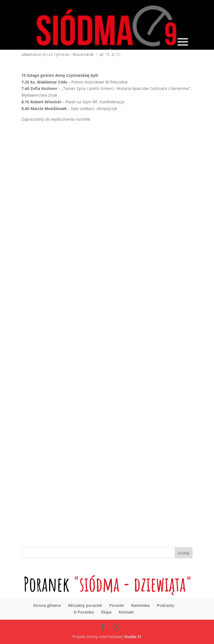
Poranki (117, 605)
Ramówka (140, 605)
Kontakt (126, 612)
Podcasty (166, 605)
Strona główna (47, 605)
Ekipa (106, 612)
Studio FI (133, 637)
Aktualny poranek (85, 605)
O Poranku (84, 612)
